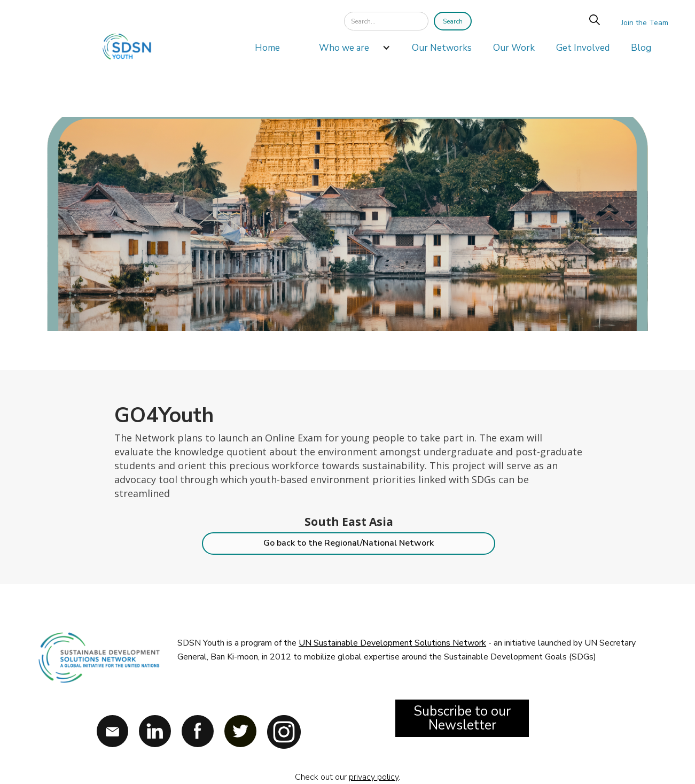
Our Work (514, 48)
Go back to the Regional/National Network (349, 543)
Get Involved (583, 48)
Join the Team (645, 23)
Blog (641, 48)
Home (267, 48)
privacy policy (374, 777)
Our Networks (442, 48)
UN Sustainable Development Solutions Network (392, 643)
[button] (349, 51)
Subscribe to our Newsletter (462, 718)
